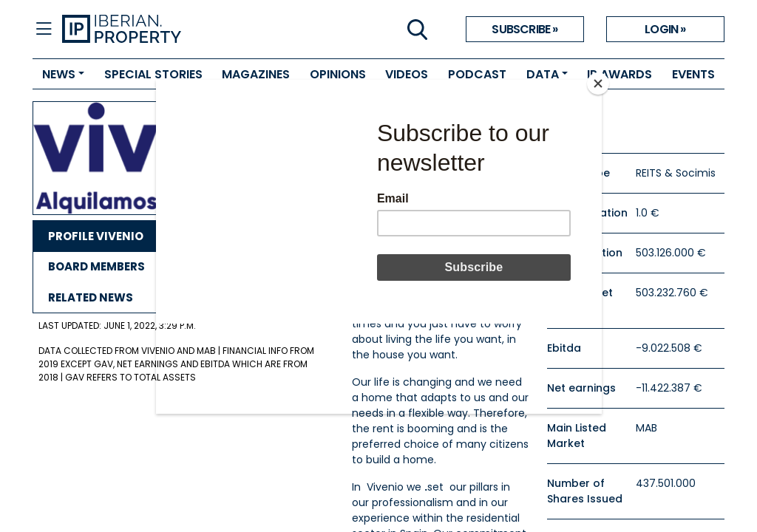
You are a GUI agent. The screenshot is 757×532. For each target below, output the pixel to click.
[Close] (598, 83)
